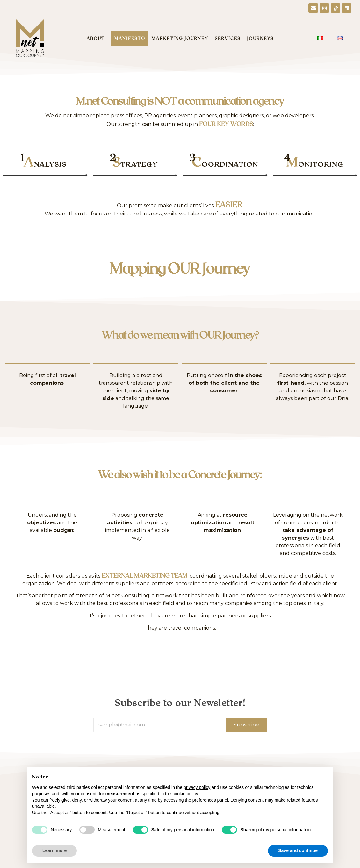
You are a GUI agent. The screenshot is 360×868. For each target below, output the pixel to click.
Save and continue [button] (298, 850)
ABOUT (97, 38)
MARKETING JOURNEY (180, 38)
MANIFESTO (130, 38)
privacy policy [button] (197, 787)
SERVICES (228, 38)
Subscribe (246, 725)
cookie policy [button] (185, 794)
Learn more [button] (54, 850)
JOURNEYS (260, 38)
